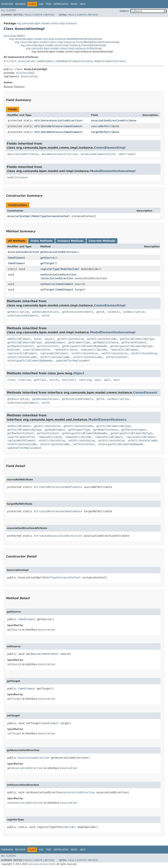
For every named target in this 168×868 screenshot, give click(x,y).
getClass (40, 380)
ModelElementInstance (110, 61)
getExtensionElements (78, 312)
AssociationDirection (66, 121)
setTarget (47, 290)
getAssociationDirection (58, 252)
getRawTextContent (20, 346)
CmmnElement (45, 61)
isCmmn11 (113, 312)
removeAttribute (66, 350)
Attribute (41, 121)
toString (85, 380)
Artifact (10, 61)
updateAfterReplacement (73, 361)
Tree (48, 4)
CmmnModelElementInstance (74, 61)
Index (74, 4)
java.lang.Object (14, 36)
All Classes (8, 10)
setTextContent (117, 357)
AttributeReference (48, 126)
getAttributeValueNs (102, 339)
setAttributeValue (85, 353)
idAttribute (127, 154)
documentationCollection (60, 154)
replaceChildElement (22, 353)
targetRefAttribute (105, 132)
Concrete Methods (102, 241)
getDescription (18, 312)
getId (100, 312)
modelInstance (17, 177)
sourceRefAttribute (105, 126)
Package (20, 4)
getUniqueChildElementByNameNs (85, 346)
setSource (47, 284)
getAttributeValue (71, 339)
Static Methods (41, 241)
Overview (7, 4)
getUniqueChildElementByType (131, 346)
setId (45, 316)
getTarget (47, 263)
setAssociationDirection (58, 275)
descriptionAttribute (23, 154)
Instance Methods (70, 241)
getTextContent (48, 346)
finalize (24, 380)
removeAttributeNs (94, 350)
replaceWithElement (54, 353)
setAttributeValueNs (22, 357)
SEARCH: (125, 11)
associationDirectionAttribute (114, 121)
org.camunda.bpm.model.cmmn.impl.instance (47, 23)
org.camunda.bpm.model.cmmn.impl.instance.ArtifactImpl (64, 48)
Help (83, 4)
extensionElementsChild (98, 154)
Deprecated (61, 4)
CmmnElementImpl (110, 148)
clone (11, 380)
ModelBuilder (70, 269)
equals (49, 339)
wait (98, 380)
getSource (47, 258)
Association (26, 61)
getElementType (79, 342)
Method (49, 15)
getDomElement (55, 342)
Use (41, 4)
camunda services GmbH (42, 864)
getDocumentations (46, 312)
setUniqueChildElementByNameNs (30, 361)
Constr (38, 15)
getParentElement (134, 342)
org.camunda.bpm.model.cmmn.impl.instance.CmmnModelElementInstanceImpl (67, 42)
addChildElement (19, 339)
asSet (38, 339)
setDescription (134, 312)
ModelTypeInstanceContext (51, 216)
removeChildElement (124, 350)
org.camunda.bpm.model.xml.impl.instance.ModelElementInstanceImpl (56, 39)
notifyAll (69, 380)
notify (54, 380)
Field (28, 15)
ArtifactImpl (25, 73)
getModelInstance (106, 342)
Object (79, 373)
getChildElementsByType (137, 339)
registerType (50, 269)
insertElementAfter (37, 350)
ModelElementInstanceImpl (113, 171)
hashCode (13, 350)
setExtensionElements (23, 316)
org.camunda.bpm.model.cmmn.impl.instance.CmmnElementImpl (63, 45)
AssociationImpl (19, 216)
